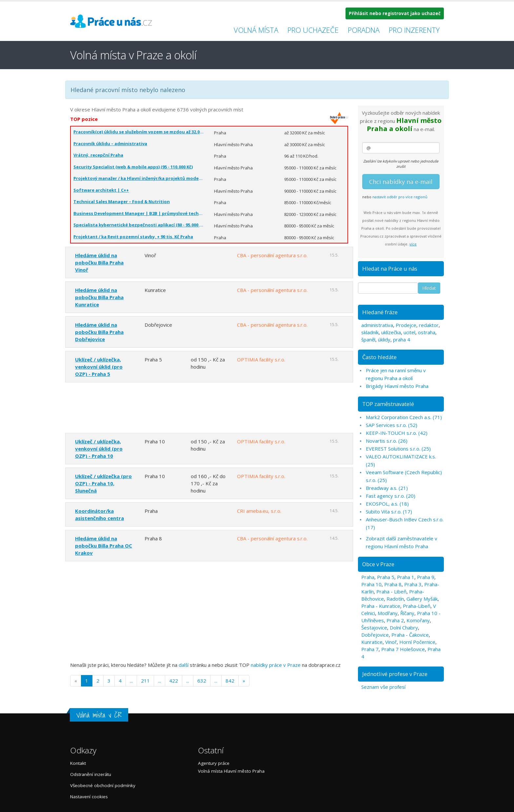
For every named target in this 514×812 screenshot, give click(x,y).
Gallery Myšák (422, 599)
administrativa (377, 325)
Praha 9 (426, 577)
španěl (368, 339)
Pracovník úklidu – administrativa (110, 144)
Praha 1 (406, 577)
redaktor (429, 325)
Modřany (388, 613)
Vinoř (391, 642)
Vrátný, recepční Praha (98, 155)
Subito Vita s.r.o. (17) (389, 512)
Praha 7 (370, 649)
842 (230, 681)
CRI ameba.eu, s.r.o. (259, 511)
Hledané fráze (380, 312)
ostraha (427, 332)
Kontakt (78, 763)
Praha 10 (371, 584)
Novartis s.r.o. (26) (387, 441)
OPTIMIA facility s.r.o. (261, 359)
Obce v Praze (378, 564)
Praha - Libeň (391, 591)
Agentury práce (214, 763)
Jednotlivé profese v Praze (395, 674)
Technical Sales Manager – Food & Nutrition (122, 202)
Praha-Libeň (417, 606)
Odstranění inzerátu (91, 774)
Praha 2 (395, 620)
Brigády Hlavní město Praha (397, 386)
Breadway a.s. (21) (387, 488)
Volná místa (256, 30)
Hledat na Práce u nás (390, 269)
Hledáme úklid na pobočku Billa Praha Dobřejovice (99, 332)
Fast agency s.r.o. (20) (391, 496)
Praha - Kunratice (381, 606)
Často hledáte (379, 357)
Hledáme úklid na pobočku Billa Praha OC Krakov (104, 546)
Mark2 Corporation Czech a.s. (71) (404, 417)
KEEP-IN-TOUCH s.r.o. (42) (397, 433)
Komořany (418, 620)
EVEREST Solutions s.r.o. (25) (398, 449)
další (184, 665)
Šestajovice (374, 628)
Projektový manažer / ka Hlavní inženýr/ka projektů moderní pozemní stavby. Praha (139, 178)
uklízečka (391, 332)
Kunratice (372, 642)
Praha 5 (386, 577)
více (413, 244)
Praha (368, 577)
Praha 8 (393, 584)
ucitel (409, 332)
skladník (370, 332)
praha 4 (402, 339)
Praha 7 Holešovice (403, 649)
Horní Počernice (417, 642)
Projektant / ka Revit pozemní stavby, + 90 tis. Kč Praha (133, 237)
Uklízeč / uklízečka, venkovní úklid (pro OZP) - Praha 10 (99, 449)
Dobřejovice (375, 635)
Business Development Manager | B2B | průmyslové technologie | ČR (139, 213)
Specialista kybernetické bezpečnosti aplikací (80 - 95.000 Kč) (139, 225)
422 (174, 681)
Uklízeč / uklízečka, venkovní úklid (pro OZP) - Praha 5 (99, 367)
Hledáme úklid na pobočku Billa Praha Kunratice (99, 297)
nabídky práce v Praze (276, 665)
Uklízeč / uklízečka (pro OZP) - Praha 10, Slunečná (103, 483)
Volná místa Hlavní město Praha (231, 771)
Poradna (364, 30)
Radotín (395, 599)
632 (202, 681)
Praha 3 (413, 584)
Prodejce (406, 325)
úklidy (384, 339)
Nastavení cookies (89, 797)
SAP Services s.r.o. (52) (392, 425)
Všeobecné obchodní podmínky (103, 785)
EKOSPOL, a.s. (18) (387, 504)
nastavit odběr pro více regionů (400, 197)
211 (145, 681)
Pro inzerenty (414, 30)
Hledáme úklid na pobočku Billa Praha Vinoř (99, 262)
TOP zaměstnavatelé (388, 404)
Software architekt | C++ (101, 190)
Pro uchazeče (313, 30)
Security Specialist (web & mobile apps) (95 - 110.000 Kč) (133, 167)
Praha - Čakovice (410, 635)
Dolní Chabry (404, 628)
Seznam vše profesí (383, 687)
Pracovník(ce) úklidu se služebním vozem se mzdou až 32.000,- (139, 132)
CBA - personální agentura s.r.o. (272, 255)
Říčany (407, 613)
